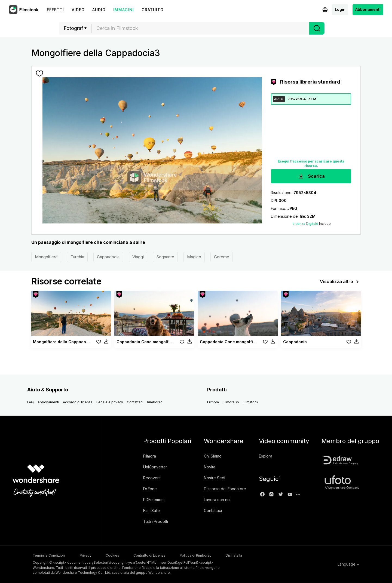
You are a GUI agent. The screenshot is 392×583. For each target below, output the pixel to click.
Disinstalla (234, 555)
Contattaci (135, 402)
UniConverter (155, 467)
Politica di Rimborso (196, 555)
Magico (194, 257)
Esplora (266, 456)
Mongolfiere (46, 257)
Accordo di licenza (78, 402)
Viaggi (138, 257)
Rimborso (155, 402)
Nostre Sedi (215, 478)
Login (340, 9)
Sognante (165, 257)
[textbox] (200, 28)
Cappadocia (108, 257)
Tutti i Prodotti (156, 521)
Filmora (213, 402)
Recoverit (152, 478)
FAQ (30, 402)
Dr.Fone (150, 489)
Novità (210, 467)
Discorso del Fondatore (225, 489)
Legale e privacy (110, 402)
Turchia (77, 257)
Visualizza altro (340, 282)
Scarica (311, 177)
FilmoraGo (231, 402)
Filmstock (251, 402)
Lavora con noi (217, 500)
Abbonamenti (368, 9)
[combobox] (200, 28)
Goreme (222, 257)
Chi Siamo (213, 456)
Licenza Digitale (305, 224)
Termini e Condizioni (49, 555)
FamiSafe (151, 510)
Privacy (86, 555)
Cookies (112, 555)
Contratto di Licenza (149, 555)
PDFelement (154, 500)
